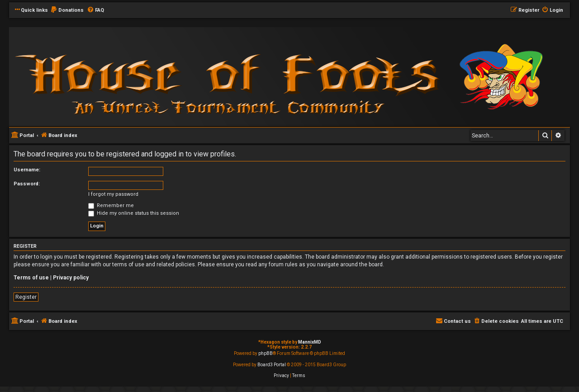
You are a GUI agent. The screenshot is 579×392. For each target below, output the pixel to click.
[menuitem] (67, 10)
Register (26, 297)
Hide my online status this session (134, 213)
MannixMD (310, 342)
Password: (27, 184)
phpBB (266, 353)
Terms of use (31, 278)
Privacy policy (71, 278)
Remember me (111, 205)
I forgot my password (113, 194)
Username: (27, 170)
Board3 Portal (272, 365)
